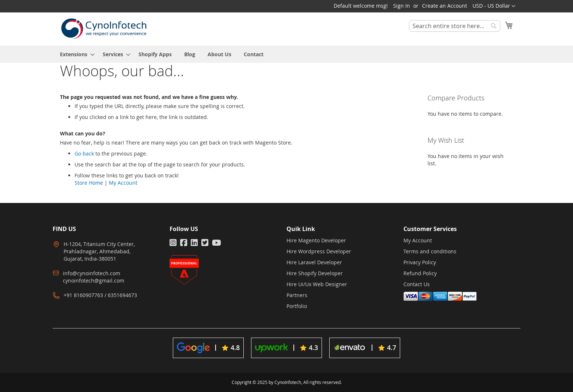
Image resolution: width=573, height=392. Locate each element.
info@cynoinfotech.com (92, 273)
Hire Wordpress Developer (319, 251)
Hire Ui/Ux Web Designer (317, 284)
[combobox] (455, 26)
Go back (84, 153)
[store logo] (104, 29)
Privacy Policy (420, 262)
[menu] (286, 54)
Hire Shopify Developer (315, 273)
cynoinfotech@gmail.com (94, 280)
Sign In (402, 6)
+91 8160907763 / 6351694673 (100, 295)
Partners (297, 295)
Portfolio (297, 306)
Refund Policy (420, 273)
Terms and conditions (430, 251)
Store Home (89, 183)
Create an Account (445, 6)
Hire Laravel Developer (314, 262)
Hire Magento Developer (316, 240)
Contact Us (417, 284)
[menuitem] (75, 54)
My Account (123, 183)
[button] (494, 6)
